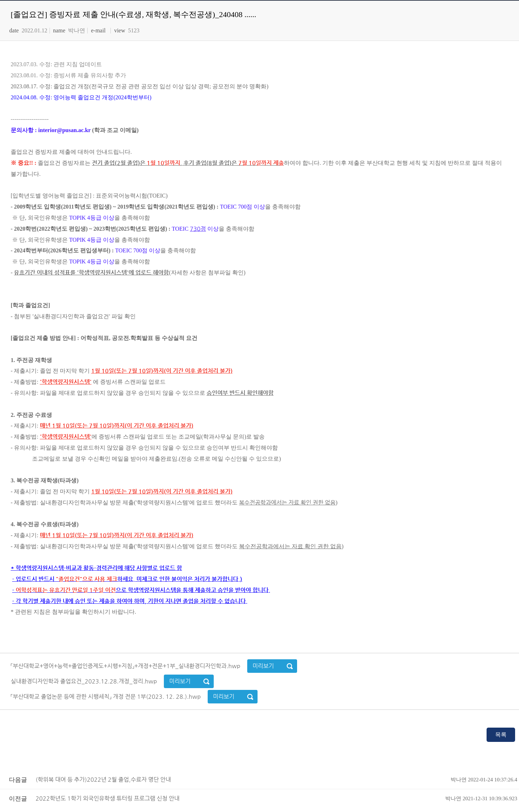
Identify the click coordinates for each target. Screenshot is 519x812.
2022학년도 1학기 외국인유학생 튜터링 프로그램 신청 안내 (276, 798)
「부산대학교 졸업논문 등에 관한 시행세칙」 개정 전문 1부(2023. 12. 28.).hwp (107, 696)
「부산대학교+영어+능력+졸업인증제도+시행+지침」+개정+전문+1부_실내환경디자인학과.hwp (126, 666)
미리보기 (263, 666)
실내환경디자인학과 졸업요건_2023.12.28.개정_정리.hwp (85, 681)
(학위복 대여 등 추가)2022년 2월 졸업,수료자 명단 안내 (276, 780)
